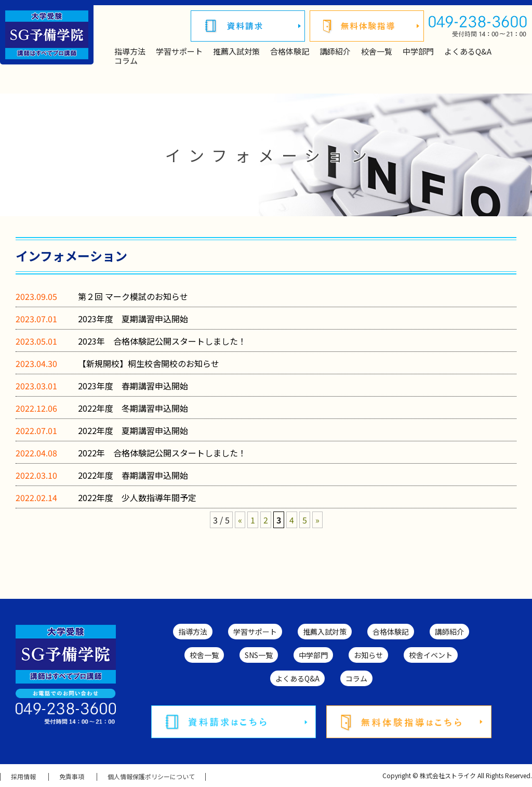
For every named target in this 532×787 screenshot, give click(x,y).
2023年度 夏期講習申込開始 (133, 319)
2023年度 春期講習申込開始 (133, 386)
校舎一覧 (377, 51)
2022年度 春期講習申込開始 (133, 475)
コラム (126, 61)
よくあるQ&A (468, 51)
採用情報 (23, 777)
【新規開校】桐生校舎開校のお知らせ (149, 363)
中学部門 (418, 51)
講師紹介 (335, 51)
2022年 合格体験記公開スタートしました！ (162, 453)
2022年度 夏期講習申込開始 (133, 430)
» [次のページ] (317, 520)
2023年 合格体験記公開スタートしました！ (162, 341)
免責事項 (72, 777)
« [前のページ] (240, 520)
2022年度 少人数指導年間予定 (137, 497)
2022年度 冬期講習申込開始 (133, 408)
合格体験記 (290, 51)
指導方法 (130, 51)
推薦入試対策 (236, 51)
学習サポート (179, 51)
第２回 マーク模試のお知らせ (133, 296)
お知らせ (368, 655)
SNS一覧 (259, 655)
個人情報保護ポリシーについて (151, 777)
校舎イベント (431, 655)
